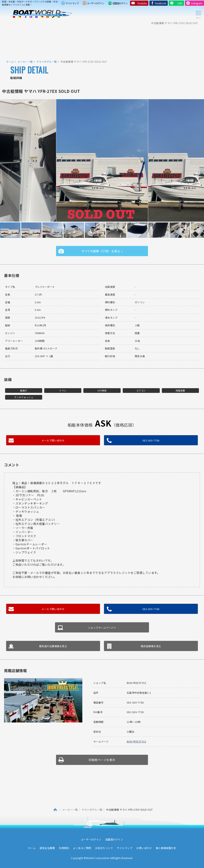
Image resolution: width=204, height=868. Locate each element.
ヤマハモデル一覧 (47, 62)
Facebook (160, 3)
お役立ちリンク (104, 848)
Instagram (197, 3)
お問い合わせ (144, 848)
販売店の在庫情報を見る (53, 646)
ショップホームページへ (102, 627)
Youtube (142, 3)
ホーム (10, 62)
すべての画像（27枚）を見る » (102, 251)
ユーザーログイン (95, 3)
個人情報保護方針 (166, 848)
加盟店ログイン (120, 3)
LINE (180, 3)
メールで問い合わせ (53, 440)
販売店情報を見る (151, 646)
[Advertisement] (102, 40)
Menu (198, 14)
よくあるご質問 (82, 848)
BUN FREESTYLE (137, 741)
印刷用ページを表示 (102, 760)
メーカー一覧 (25, 62)
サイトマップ (72, 3)
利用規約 (64, 848)
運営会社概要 (47, 848)
